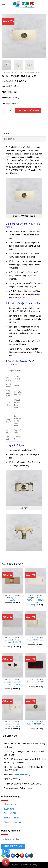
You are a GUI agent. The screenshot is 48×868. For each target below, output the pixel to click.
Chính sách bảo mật (13, 822)
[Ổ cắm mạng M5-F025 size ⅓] (12, 581)
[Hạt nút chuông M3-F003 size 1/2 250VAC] (12, 707)
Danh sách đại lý (22, 775)
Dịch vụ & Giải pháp (13, 813)
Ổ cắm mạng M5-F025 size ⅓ (12, 599)
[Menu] (3, 4)
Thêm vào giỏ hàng (28, 111)
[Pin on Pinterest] (22, 856)
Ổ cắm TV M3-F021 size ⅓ (36, 725)
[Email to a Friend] (17, 856)
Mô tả (7, 133)
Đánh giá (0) (9, 139)
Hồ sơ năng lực (11, 804)
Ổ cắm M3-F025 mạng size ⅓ (36, 641)
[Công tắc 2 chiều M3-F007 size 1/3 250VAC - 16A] (36, 581)
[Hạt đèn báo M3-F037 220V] (36, 665)
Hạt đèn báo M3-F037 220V (36, 683)
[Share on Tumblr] (31, 856)
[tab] (24, 133)
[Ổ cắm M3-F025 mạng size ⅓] (36, 623)
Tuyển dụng (9, 809)
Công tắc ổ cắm (9, 73)
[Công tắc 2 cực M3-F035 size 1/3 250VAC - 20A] (12, 623)
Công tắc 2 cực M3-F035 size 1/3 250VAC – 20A (12, 642)
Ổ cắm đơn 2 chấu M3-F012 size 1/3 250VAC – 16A (12, 684)
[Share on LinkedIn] (27, 856)
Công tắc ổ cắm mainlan (29, 73)
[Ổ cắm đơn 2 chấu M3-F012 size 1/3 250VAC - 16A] (12, 665)
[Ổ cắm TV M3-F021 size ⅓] (36, 707)
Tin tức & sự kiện (11, 818)
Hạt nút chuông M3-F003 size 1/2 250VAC (12, 725)
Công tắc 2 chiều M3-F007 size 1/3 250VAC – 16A (36, 600)
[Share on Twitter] (13, 856)
